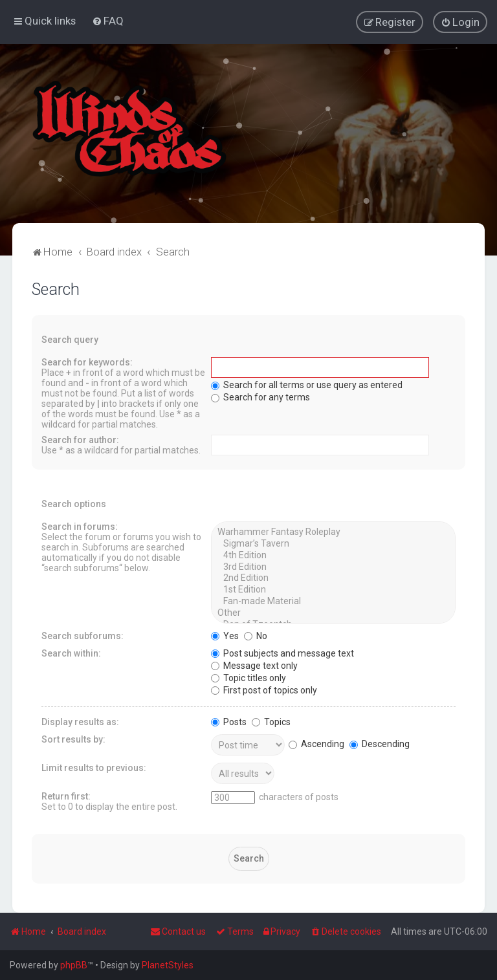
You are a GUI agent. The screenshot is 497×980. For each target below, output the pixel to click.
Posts (229, 721)
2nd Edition (333, 578)
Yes (225, 635)
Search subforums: (83, 635)
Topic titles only (248, 677)
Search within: (71, 653)
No (256, 635)
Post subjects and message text (282, 653)
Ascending (316, 743)
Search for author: (80, 439)
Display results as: (80, 721)
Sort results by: (73, 739)
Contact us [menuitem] (178, 931)
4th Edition (333, 555)
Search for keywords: (87, 362)
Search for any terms (260, 397)
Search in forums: (80, 526)
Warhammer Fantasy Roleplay (333, 532)
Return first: (66, 796)
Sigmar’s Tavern (333, 543)
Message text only (254, 665)
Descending (380, 743)
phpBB (74, 965)
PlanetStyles (168, 965)
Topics (271, 721)
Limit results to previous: (94, 767)
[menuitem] (108, 21)
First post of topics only (264, 690)
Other (333, 613)
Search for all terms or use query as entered (307, 384)
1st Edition (333, 589)
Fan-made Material (333, 601)
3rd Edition (333, 567)
